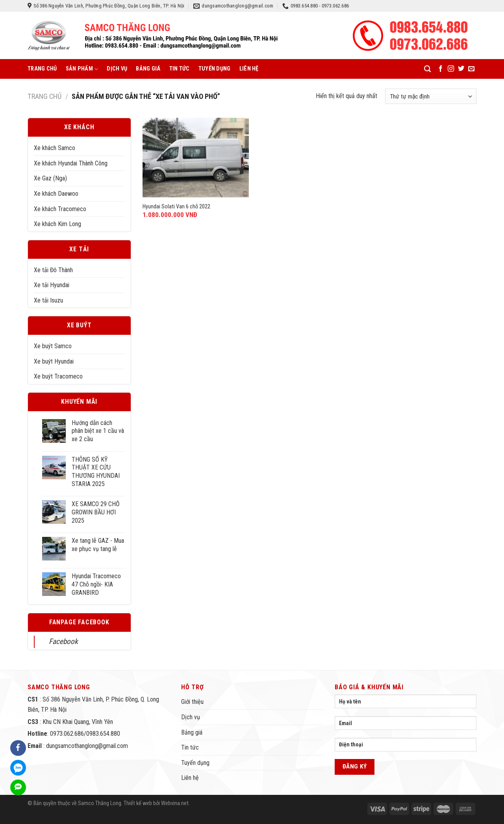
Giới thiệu (192, 702)
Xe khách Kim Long (57, 224)
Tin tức (180, 69)
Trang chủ (42, 69)
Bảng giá (148, 69)
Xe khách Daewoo (56, 194)
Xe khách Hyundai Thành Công (71, 163)
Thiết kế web (138, 803)
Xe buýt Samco (53, 346)
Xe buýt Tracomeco (58, 376)
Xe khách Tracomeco (60, 209)
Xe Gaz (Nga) (50, 178)
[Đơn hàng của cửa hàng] (431, 96)
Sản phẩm (82, 69)
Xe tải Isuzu (48, 300)
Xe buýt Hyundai (54, 361)
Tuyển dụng (215, 69)
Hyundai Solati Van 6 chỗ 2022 (176, 207)
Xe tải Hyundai (52, 285)
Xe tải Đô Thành (53, 270)
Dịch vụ (117, 69)
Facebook (63, 641)
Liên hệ (249, 69)
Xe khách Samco (55, 148)
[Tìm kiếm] (427, 69)
